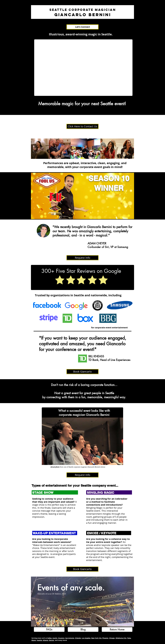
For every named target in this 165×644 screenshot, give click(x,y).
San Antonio (70, 638)
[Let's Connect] (82, 27)
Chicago (112, 638)
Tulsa (129, 638)
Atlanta (45, 640)
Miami (34, 640)
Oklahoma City (121, 638)
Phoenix (105, 638)
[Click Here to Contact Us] (82, 126)
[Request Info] (82, 258)
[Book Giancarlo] (82, 372)
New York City (96, 638)
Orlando (78, 638)
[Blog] (83, 629)
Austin (55, 638)
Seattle (39, 640)
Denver (52, 640)
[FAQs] (49, 629)
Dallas (50, 638)
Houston (61, 638)
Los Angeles (86, 638)
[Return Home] (117, 629)
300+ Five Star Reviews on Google (81, 271)
